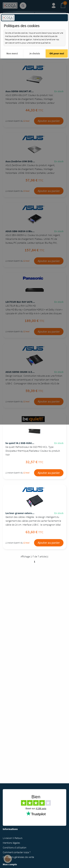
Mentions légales (11, 843)
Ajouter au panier (49, 121)
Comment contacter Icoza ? (17, 852)
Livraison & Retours (13, 838)
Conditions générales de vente (18, 857)
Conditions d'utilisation (15, 848)
